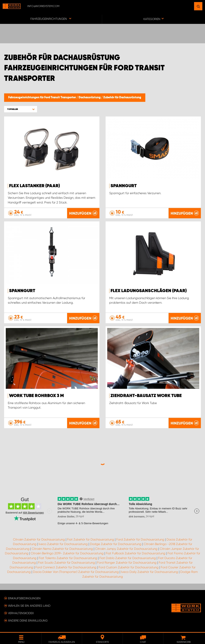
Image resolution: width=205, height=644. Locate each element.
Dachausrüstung (90, 98)
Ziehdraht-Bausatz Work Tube (146, 396)
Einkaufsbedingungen (24, 598)
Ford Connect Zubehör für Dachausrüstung (66, 567)
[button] (21, 109)
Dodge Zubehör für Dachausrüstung (116, 544)
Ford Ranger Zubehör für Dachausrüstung (127, 563)
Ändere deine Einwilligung (28, 620)
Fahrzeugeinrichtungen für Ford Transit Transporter (42, 98)
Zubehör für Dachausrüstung (122, 98)
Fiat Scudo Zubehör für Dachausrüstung (66, 563)
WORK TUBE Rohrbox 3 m (36, 396)
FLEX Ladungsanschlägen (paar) (149, 291)
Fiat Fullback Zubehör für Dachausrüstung (136, 553)
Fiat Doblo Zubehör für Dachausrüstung (128, 558)
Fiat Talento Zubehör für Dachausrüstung (68, 558)
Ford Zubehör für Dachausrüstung (140, 539)
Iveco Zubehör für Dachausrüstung (63, 544)
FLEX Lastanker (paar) (34, 186)
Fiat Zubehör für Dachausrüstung (91, 539)
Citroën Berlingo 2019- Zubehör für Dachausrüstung (67, 553)
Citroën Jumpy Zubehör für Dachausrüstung (126, 549)
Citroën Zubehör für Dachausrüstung (39, 539)
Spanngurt (124, 186)
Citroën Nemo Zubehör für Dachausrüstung (62, 549)
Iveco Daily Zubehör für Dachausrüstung (150, 572)
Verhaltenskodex (21, 613)
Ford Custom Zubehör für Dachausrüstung (129, 567)
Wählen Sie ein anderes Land (29, 606)
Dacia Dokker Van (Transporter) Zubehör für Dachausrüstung (76, 572)
